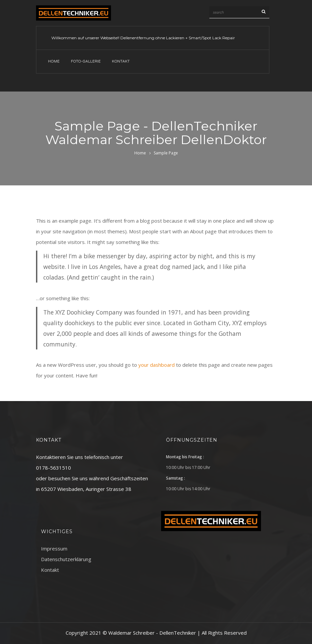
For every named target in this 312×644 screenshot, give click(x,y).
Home (54, 61)
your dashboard (156, 365)
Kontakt (121, 61)
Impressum (54, 548)
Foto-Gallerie (86, 61)
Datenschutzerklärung (66, 559)
